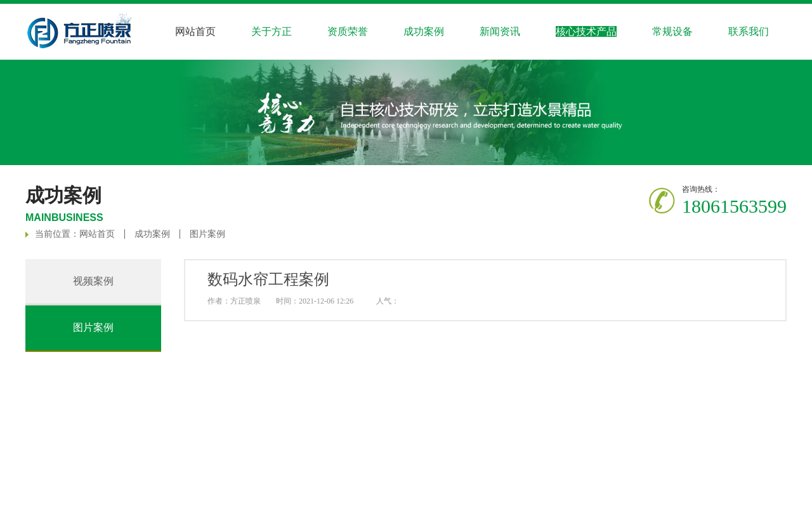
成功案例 (152, 234)
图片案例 (207, 234)
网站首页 (195, 31)
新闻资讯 (500, 31)
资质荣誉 (348, 31)
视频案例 (93, 281)
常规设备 (672, 31)
